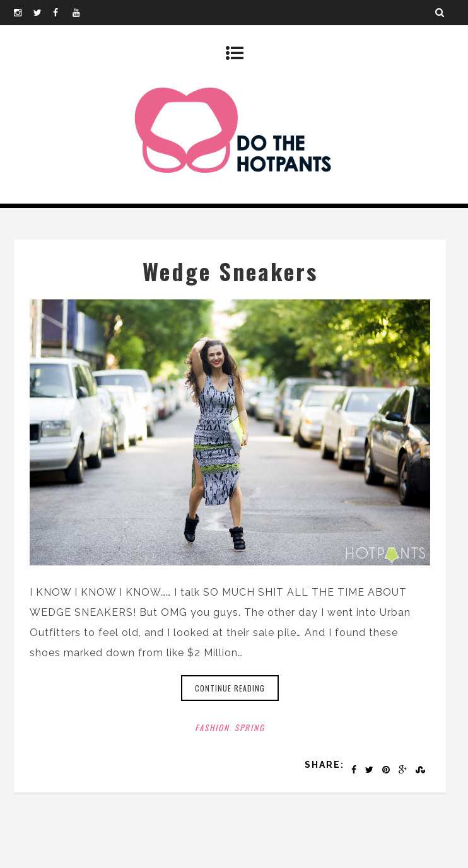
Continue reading (230, 688)
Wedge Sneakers (230, 271)
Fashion (212, 727)
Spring (250, 727)
